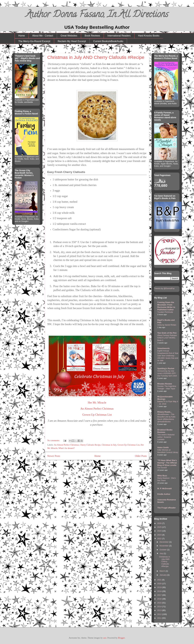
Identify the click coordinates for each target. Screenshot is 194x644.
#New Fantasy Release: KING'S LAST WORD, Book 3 (167, 338)
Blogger (121, 638)
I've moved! (162, 468)
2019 (160, 587)
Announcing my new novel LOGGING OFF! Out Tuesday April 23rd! (167, 373)
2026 (160, 523)
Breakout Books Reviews (165, 431)
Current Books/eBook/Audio (108, 41)
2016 (160, 599)
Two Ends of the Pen (167, 333)
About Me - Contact (43, 36)
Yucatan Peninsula (165, 312)
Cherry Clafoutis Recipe (90, 445)
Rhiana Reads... (165, 412)
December (164, 542)
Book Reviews (92, 36)
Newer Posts (54, 456)
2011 (160, 618)
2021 (160, 580)
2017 (160, 595)
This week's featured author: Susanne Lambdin (166, 437)
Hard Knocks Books (149, 36)
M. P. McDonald (164, 488)
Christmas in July (109, 445)
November (164, 546)
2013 (160, 610)
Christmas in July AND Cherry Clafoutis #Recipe (96, 57)
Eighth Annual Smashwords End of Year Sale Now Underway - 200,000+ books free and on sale (168, 356)
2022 (160, 539)
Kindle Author (164, 494)
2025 (160, 527)
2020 (160, 584)
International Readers (119, 36)
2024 (160, 531)
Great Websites (69, 36)
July (162, 553)
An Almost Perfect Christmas (97, 409)
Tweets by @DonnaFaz (164, 288)
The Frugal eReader (166, 508)
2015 (160, 603)
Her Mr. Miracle (97, 403)
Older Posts (141, 456)
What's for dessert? (67, 448)
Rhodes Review (165, 384)
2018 (160, 591)
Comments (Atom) (103, 466)
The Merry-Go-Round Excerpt (34, 41)
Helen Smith (163, 447)
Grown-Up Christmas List (97, 415)
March (163, 571)
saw (105, 638)
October (163, 550)
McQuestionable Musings (165, 398)
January (163, 575)
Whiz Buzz (162, 476)
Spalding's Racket (166, 368)
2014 (160, 607)
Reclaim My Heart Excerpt (72, 41)
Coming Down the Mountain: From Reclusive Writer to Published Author (166, 306)
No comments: (54, 441)
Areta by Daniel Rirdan (167, 325)
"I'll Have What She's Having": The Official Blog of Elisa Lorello (167, 463)
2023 (160, 535)
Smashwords (163, 348)
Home (22, 36)
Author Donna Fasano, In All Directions (97, 15)
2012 (160, 614)
